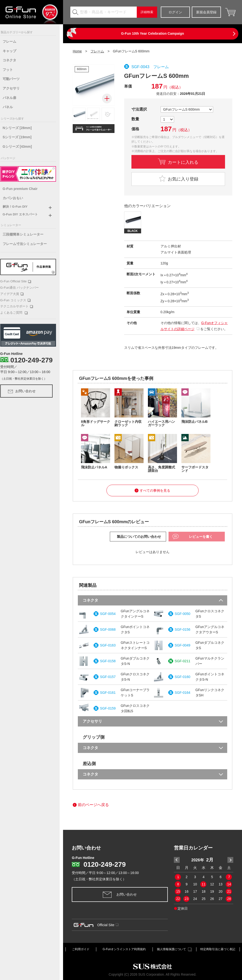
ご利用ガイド (81, 949)
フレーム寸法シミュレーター (28, 244)
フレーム (13, 41)
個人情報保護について (174, 949)
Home (77, 51)
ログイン (175, 12)
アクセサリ (15, 88)
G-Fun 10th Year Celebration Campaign (153, 33)
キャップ (13, 51)
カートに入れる (183, 162)
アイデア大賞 (15, 294)
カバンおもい (16, 198)
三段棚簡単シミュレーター (26, 234)
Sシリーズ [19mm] (20, 137)
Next (230, 860)
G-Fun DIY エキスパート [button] (24, 214)
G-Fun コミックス (19, 300)
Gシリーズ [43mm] (21, 147)
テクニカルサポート (20, 306)
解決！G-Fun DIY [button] (19, 207)
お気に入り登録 (178, 178)
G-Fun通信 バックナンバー (23, 287)
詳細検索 (147, 12)
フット (11, 70)
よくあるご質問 (17, 312)
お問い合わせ (25, 390)
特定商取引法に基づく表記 (218, 949)
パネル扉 (13, 98)
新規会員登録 (206, 12)
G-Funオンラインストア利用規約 (124, 949)
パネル (11, 107)
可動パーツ (15, 79)
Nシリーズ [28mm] (21, 128)
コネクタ (13, 60)
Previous (177, 860)
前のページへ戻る (91, 805)
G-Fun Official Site (19, 281)
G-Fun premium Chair (24, 189)
